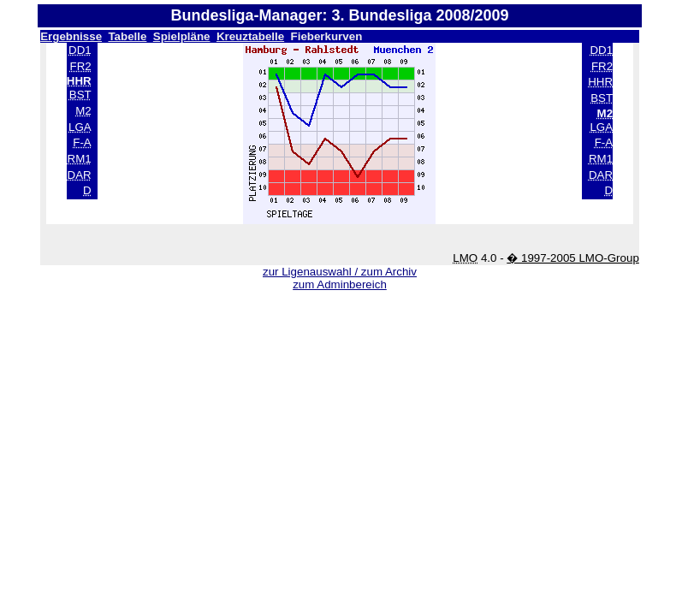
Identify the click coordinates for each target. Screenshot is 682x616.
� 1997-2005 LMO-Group (573, 258)
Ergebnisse (71, 36)
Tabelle (127, 36)
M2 (83, 111)
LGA (80, 127)
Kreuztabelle (250, 36)
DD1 (80, 50)
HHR (600, 82)
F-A (82, 142)
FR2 (81, 66)
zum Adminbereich (340, 284)
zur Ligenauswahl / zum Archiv (340, 272)
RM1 (80, 159)
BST (80, 95)
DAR (80, 175)
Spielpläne (182, 36)
